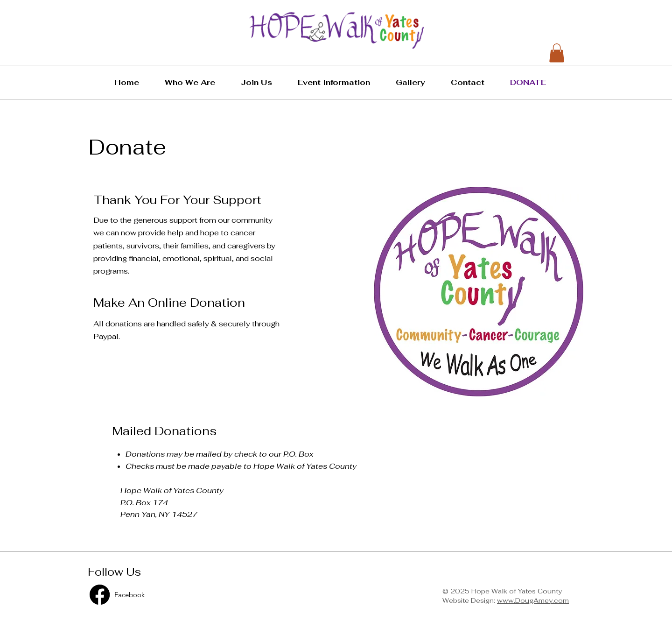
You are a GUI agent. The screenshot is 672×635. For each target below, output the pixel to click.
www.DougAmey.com (533, 600)
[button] (196, 82)
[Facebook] (161, 595)
